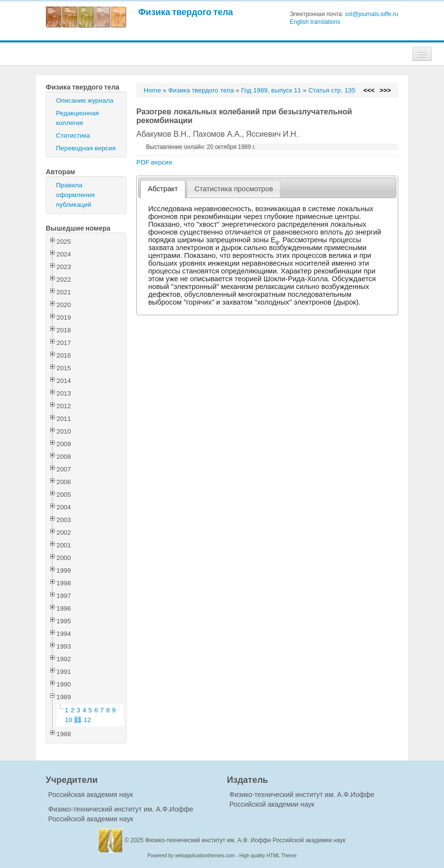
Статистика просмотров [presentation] (233, 189)
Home (152, 90)
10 (68, 720)
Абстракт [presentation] (163, 189)
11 (78, 720)
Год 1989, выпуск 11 (271, 90)
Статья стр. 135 (332, 90)
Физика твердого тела (186, 12)
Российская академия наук (91, 795)
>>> (385, 90)
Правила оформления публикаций (75, 195)
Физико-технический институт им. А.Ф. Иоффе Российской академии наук (245, 840)
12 (87, 720)
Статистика (73, 136)
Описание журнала (85, 100)
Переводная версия (86, 148)
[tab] (163, 189)
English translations (315, 22)
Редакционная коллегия (77, 118)
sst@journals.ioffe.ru (372, 14)
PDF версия (154, 162)
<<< (369, 90)
